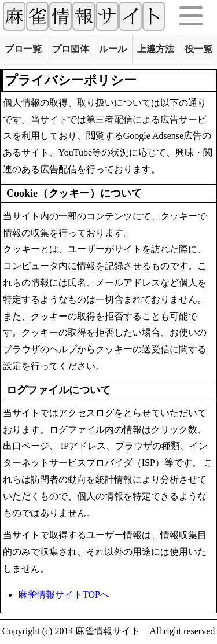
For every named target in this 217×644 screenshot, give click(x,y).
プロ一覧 (23, 49)
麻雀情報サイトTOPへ (64, 595)
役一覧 (198, 49)
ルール (113, 49)
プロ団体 (71, 49)
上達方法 (156, 49)
